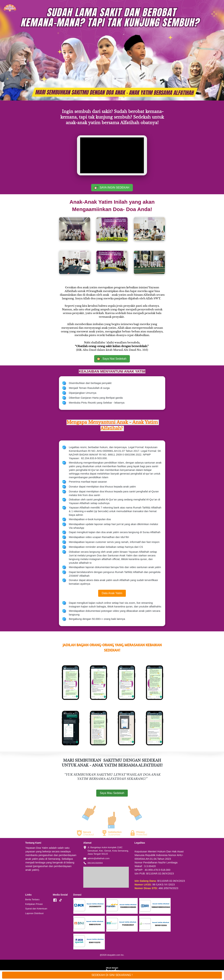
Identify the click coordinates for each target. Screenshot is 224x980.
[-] (55, 900)
